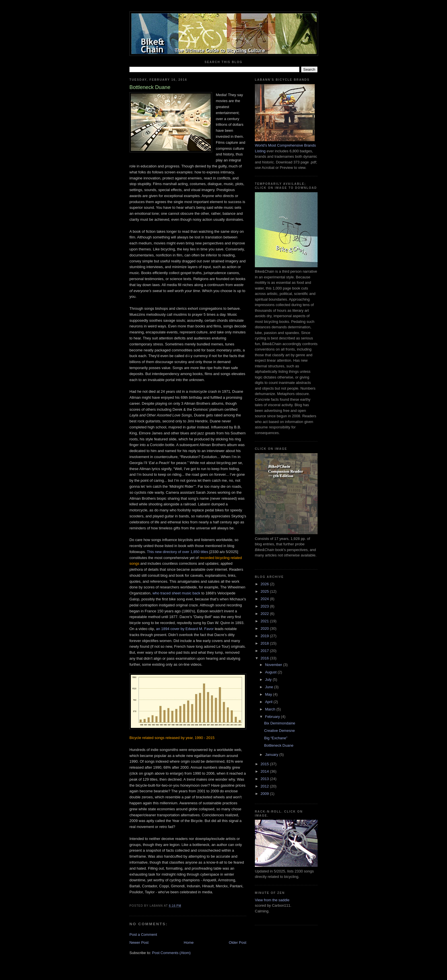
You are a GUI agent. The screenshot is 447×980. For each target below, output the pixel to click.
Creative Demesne (279, 731)
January (272, 755)
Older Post (238, 942)
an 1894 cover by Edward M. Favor (185, 629)
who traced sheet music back (176, 593)
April (269, 702)
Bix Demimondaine (280, 723)
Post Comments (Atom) (171, 953)
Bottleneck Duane (279, 745)
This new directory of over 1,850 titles (177, 552)
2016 (265, 658)
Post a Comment (143, 935)
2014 (265, 771)
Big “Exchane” (276, 738)
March (271, 709)
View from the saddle (272, 900)
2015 (265, 764)
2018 (265, 643)
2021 (265, 621)
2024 (265, 599)
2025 (265, 591)
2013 (265, 779)
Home (189, 942)
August (271, 672)
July (269, 680)
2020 (265, 628)
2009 (265, 794)
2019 (265, 636)
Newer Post (139, 942)
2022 (265, 614)
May (269, 694)
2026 (265, 584)
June (270, 687)
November (274, 665)
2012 (265, 786)
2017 (265, 651)
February (273, 717)
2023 (265, 606)
